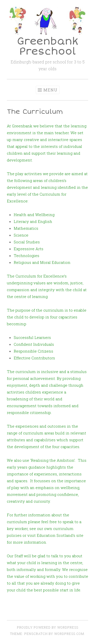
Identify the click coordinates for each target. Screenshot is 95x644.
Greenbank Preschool (48, 46)
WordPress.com (69, 634)
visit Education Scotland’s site (55, 535)
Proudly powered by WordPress (48, 627)
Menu (50, 90)
